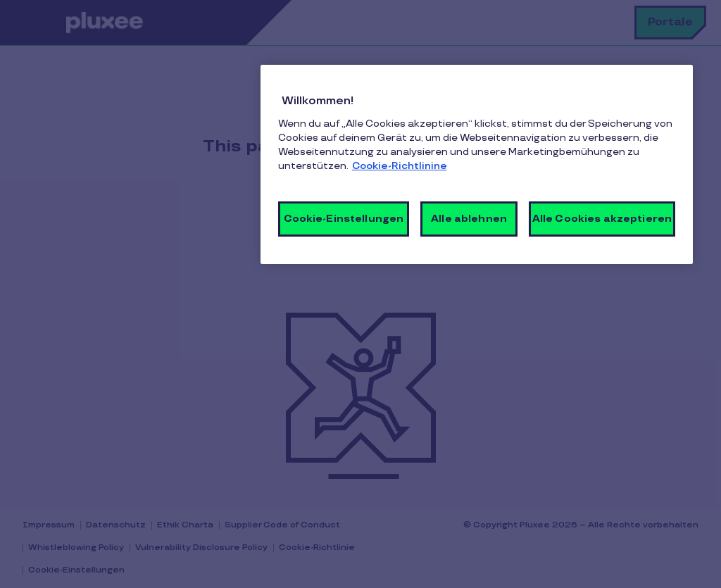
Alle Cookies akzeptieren (602, 219)
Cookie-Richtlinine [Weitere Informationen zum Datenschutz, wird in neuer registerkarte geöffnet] (400, 166)
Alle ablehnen (469, 219)
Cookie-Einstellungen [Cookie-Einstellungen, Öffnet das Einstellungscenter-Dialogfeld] (344, 219)
